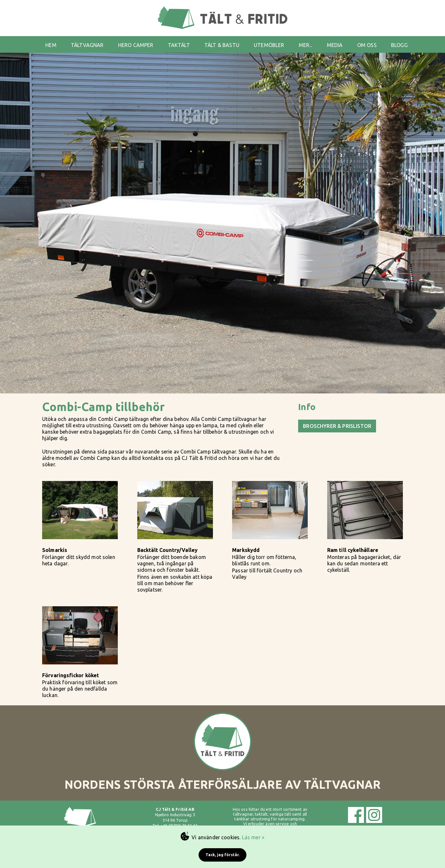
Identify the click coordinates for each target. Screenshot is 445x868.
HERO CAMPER (136, 45)
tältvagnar (243, 814)
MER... (306, 45)
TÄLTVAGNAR (87, 45)
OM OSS (367, 45)
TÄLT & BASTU (222, 45)
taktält (261, 814)
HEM (51, 45)
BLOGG (399, 45)
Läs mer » (253, 837)
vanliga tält (280, 814)
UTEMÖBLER (269, 45)
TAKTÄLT (179, 45)
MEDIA (335, 45)
